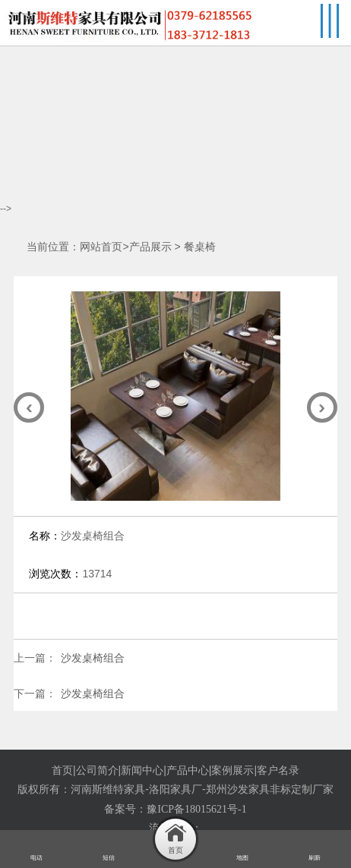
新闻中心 (142, 771)
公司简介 (97, 771)
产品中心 (188, 771)
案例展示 (232, 771)
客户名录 (278, 771)
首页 (62, 771)
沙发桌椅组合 (93, 658)
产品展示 (150, 247)
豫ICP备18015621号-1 (196, 809)
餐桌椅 (200, 247)
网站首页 (101, 247)
